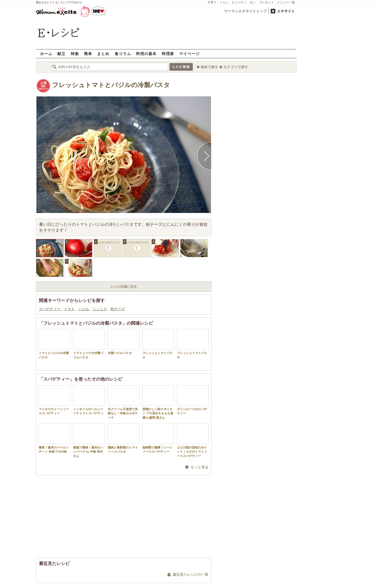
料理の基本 (146, 54)
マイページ (189, 54)
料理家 (168, 54)
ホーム (46, 54)
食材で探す (209, 67)
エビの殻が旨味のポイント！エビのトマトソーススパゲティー (193, 441)
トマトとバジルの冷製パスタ (55, 344)
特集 (75, 54)
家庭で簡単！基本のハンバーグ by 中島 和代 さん (89, 441)
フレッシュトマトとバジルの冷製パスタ (111, 85)
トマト (70, 309)
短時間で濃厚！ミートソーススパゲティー (158, 438)
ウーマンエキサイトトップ (245, 11)
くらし (224, 2)
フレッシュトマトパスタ (158, 344)
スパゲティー (50, 309)
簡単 (88, 54)
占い (253, 2)
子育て (212, 2)
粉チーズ (118, 309)
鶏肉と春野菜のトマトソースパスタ (124, 438)
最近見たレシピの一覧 (191, 574)
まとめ (103, 54)
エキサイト (286, 11)
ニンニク (100, 309)
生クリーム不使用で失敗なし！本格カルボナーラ (124, 402)
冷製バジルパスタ (124, 342)
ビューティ (239, 2)
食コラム (123, 54)
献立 (61, 54)
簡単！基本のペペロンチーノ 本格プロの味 (55, 438)
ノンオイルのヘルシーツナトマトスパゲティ (89, 400)
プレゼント (266, 2)
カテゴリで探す (236, 67)
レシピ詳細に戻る (124, 287)
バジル (84, 309)
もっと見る (200, 467)
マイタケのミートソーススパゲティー (55, 400)
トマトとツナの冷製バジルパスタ (89, 344)
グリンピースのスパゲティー (193, 400)
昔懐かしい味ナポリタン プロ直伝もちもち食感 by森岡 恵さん (158, 402)
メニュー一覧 (286, 2)
